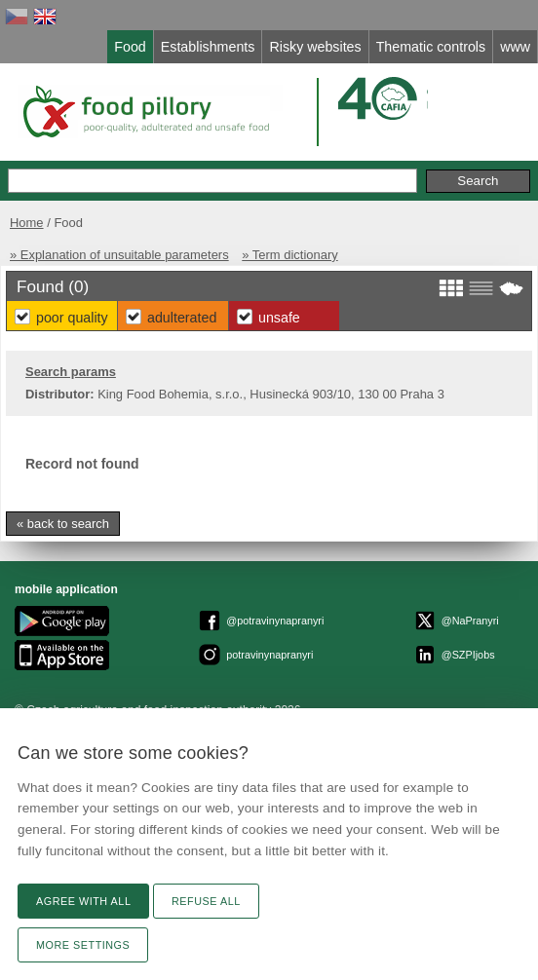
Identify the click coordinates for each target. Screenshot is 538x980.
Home (27, 223)
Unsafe (279, 318)
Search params (71, 372)
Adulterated (182, 318)
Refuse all (206, 901)
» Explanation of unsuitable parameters (119, 255)
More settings (83, 945)
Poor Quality (72, 318)
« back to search (63, 524)
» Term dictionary (289, 255)
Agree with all (83, 901)
